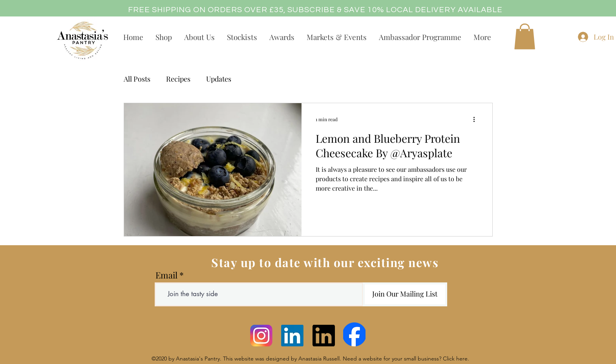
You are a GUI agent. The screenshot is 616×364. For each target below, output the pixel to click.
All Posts (137, 79)
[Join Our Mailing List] (405, 294)
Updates (219, 79)
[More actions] (477, 119)
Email (166, 275)
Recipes (178, 79)
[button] (525, 36)
